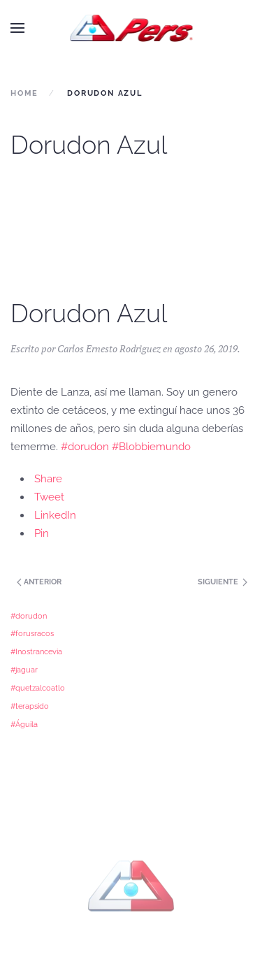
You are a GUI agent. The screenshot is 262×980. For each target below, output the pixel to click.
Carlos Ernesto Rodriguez (109, 348)
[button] (17, 28)
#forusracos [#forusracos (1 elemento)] (32, 633)
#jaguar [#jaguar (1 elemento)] (24, 670)
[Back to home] (131, 28)
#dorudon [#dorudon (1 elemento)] (29, 616)
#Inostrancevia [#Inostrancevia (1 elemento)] (36, 651)
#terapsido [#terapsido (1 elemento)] (30, 706)
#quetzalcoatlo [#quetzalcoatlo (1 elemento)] (38, 688)
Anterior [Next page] (38, 582)
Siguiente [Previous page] (223, 582)
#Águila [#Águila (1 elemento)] (24, 724)
